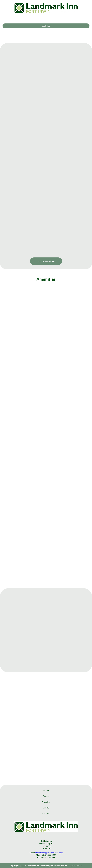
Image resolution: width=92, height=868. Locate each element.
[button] (46, 19)
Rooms (46, 796)
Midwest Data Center (72, 866)
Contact (46, 813)
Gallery (46, 808)
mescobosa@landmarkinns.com (49, 853)
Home (46, 790)
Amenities (46, 802)
